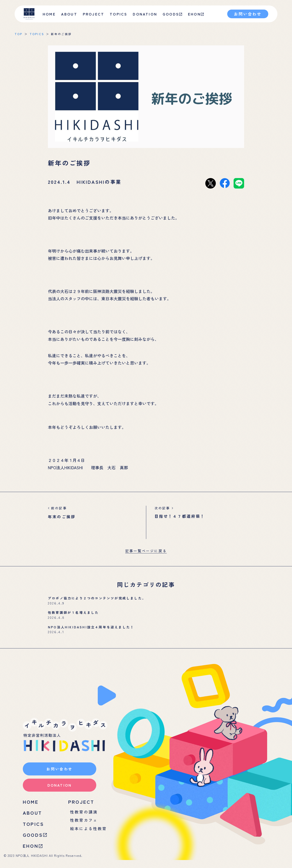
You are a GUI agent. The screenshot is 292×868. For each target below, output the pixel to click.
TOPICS (119, 14)
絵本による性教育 (89, 834)
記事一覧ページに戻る (146, 551)
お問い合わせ (248, 14)
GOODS (172, 14)
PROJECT (82, 806)
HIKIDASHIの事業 (99, 181)
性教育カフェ (85, 826)
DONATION (145, 14)
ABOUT (33, 818)
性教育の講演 (85, 817)
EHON (196, 14)
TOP (18, 34)
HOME (49, 14)
